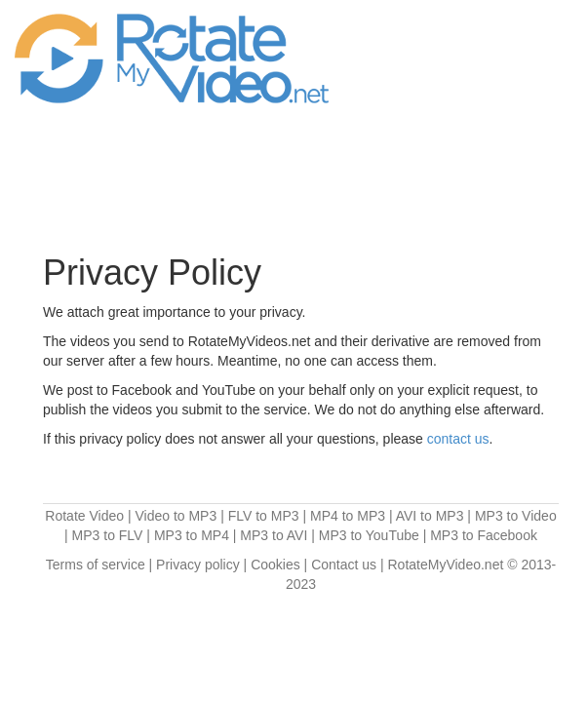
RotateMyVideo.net (446, 565)
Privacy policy (198, 565)
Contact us (344, 565)
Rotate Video (84, 516)
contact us (458, 439)
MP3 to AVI (274, 535)
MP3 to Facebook (484, 535)
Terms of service (96, 565)
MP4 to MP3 (348, 516)
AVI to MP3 (430, 516)
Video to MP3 (176, 516)
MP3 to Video (516, 516)
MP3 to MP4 (192, 535)
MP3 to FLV (108, 535)
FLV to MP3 (264, 516)
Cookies (275, 565)
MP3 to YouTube (369, 535)
